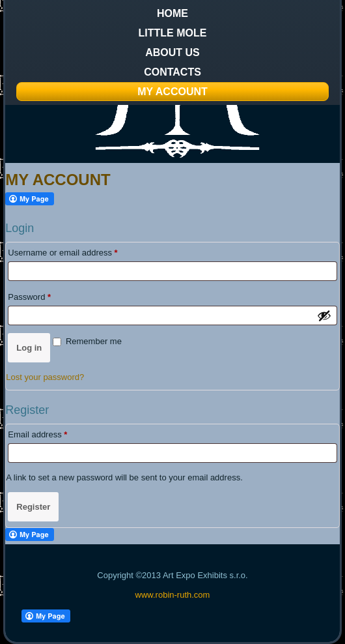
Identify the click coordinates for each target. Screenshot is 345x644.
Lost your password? (45, 377)
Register (33, 507)
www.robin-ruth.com (173, 595)
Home (172, 13)
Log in (29, 348)
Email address (54, 433)
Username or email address (79, 251)
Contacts (172, 72)
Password (46, 295)
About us (172, 52)
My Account (172, 92)
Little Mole (173, 33)
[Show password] (324, 315)
